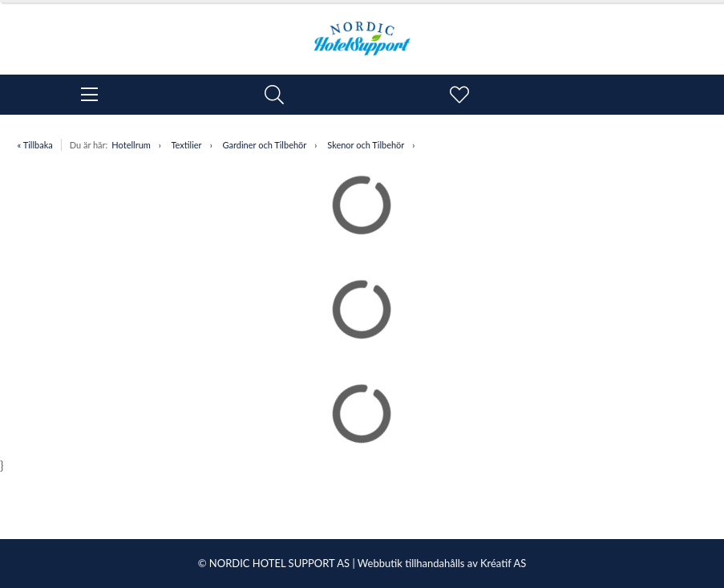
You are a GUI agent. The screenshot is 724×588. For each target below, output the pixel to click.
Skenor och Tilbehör (366, 145)
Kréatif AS (503, 563)
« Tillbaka (35, 145)
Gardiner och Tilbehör (265, 145)
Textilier (186, 145)
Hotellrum (131, 145)
